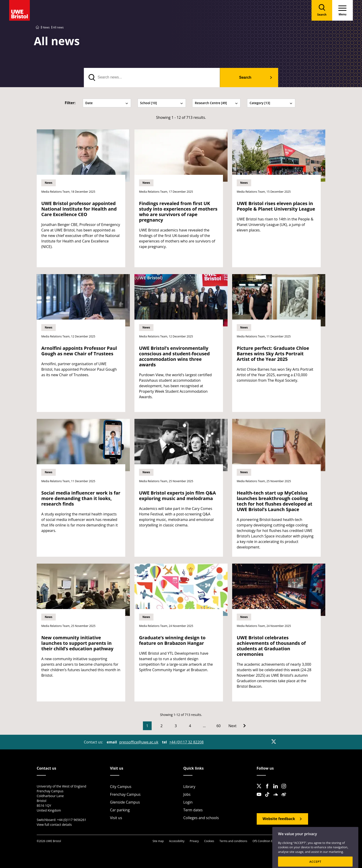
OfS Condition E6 (263, 841)
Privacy (194, 841)
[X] (274, 742)
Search (245, 77)
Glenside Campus (125, 802)
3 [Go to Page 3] (176, 726)
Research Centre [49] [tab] (216, 103)
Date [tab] (107, 103)
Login (188, 802)
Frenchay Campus (125, 794)
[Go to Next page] (237, 726)
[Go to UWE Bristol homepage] (37, 27)
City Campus (121, 787)
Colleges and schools (201, 818)
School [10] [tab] (162, 103)
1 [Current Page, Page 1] (147, 726)
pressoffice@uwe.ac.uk (139, 742)
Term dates (193, 810)
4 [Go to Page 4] (190, 726)
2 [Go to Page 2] (161, 726)
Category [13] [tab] (271, 103)
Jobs (187, 794)
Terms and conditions (233, 841)
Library (189, 787)
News (46, 27)
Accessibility (177, 841)
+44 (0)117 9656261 (72, 820)
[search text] (152, 78)
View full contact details (54, 825)
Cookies (209, 841)
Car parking (120, 810)
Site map (158, 841)
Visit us (116, 818)
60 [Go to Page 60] (218, 726)
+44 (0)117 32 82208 (187, 742)
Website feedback (279, 819)
